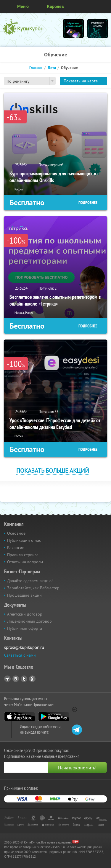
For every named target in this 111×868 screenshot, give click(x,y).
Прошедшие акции (24, 595)
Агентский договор (25, 614)
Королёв (55, 6)
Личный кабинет (104, 6)
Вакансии (16, 548)
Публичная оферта (25, 628)
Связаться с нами (20, 655)
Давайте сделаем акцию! (30, 581)
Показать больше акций (53, 470)
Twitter (24, 679)
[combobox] (30, 81)
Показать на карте (81, 81)
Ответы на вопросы (25, 562)
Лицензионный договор (29, 621)
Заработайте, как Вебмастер (33, 588)
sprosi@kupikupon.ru (24, 647)
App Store (20, 717)
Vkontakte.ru (16, 679)
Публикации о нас (24, 540)
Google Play (54, 717)
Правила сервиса (23, 555)
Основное (16, 533)
